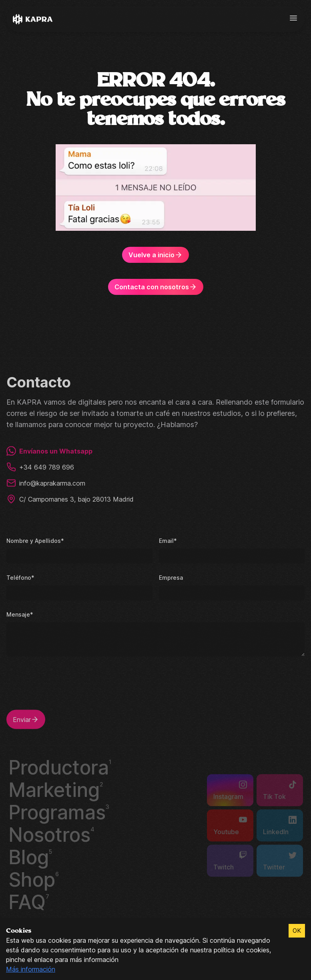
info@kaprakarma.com (47, 482)
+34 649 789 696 (39, 466)
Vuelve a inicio (155, 255)
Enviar (26, 718)
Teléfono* (20, 576)
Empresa (171, 576)
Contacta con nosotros (156, 287)
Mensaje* (19, 613)
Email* (168, 539)
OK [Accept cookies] (297, 931)
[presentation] (67, 686)
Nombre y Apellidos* (34, 539)
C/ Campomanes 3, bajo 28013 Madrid (71, 498)
